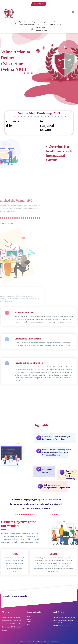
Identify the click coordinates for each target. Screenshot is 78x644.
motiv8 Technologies (52, 642)
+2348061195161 (65, 626)
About (29, 619)
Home (29, 617)
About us (30, 622)
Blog (29, 624)
